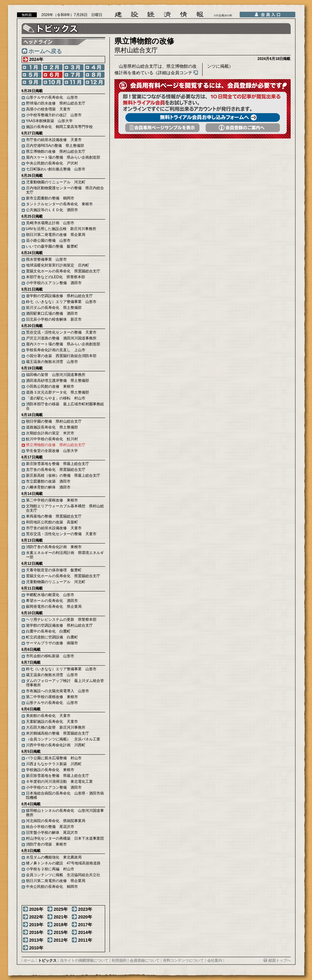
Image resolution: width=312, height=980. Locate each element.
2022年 (36, 917)
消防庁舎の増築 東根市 (46, 844)
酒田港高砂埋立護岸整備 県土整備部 (58, 381)
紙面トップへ (280, 961)
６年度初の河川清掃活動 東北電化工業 (59, 782)
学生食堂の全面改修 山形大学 (52, 451)
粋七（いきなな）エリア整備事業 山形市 (61, 302)
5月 (32, 75)
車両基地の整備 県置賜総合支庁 (54, 516)
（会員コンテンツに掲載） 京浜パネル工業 (63, 739)
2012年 (61, 940)
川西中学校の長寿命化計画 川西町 (56, 745)
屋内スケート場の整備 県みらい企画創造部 (63, 157)
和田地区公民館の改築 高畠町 (52, 522)
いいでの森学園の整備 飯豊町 (52, 246)
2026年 (36, 909)
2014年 (85, 932)
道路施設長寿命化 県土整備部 (52, 427)
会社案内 (215, 961)
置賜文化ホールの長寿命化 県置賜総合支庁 (63, 271)
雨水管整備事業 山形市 (46, 259)
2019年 (36, 925)
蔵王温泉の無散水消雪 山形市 (52, 362)
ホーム (29, 961)
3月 (74, 67)
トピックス (47, 961)
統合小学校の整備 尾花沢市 (50, 827)
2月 (53, 67)
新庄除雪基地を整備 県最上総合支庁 (58, 464)
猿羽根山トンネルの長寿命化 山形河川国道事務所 (65, 813)
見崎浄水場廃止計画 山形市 (50, 223)
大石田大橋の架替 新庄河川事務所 (56, 727)
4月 (95, 67)
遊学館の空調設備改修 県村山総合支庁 (59, 296)
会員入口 (267, 15)
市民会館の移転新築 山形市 (50, 656)
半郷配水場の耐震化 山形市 (50, 595)
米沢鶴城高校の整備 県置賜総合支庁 (58, 733)
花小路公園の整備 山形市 (48, 241)
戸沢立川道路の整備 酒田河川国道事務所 (61, 338)
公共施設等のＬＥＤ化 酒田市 (52, 210)
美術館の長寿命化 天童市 (48, 716)
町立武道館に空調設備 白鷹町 (52, 637)
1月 (32, 67)
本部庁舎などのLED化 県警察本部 (56, 277)
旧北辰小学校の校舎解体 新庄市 (54, 319)
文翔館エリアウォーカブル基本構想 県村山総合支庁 (65, 508)
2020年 (85, 917)
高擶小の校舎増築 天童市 (48, 109)
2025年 (61, 909)
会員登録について (145, 961)
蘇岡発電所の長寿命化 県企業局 (54, 607)
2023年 (85, 909)
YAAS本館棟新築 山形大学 (49, 121)
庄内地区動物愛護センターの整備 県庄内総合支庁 (65, 190)
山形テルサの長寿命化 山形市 (52, 97)
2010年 (36, 948)
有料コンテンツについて (183, 961)
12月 (95, 82)
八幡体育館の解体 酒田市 (48, 487)
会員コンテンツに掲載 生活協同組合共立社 (63, 875)
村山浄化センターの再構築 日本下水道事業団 (65, 838)
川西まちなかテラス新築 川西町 (54, 764)
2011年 (85, 940)
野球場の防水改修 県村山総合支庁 (56, 103)
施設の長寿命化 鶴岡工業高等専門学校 (59, 127)
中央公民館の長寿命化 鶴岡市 (52, 887)
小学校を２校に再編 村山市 (50, 869)
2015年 (61, 932)
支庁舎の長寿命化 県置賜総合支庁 (56, 470)
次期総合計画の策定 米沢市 (50, 433)
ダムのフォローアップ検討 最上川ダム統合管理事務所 (65, 683)
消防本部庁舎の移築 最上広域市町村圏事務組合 (65, 406)
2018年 (61, 925)
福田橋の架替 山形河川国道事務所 (56, 375)
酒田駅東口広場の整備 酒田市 (52, 313)
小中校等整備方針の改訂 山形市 (54, 115)
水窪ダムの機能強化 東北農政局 (54, 857)
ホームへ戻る (45, 51)
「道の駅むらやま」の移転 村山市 (56, 398)
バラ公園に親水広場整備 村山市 (54, 758)
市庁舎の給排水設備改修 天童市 (54, 140)
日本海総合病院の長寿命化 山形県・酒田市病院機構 (65, 795)
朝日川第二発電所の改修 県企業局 (56, 235)
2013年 (36, 940)
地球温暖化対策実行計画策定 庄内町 (58, 265)
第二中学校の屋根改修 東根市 (52, 500)
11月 (74, 82)
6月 (53, 75)
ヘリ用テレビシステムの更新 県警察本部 (61, 620)
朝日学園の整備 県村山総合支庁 (54, 421)
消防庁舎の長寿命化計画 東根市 (54, 547)
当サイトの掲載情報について (84, 961)
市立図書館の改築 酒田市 (48, 481)
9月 (32, 82)
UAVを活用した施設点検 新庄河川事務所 (61, 229)
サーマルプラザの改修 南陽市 (52, 643)
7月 (74, 75)
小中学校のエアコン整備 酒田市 (54, 283)
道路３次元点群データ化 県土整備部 (58, 392)
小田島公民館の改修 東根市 (50, 386)
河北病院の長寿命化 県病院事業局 (56, 821)
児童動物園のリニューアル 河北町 (56, 182)
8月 (95, 75)
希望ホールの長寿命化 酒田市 (52, 601)
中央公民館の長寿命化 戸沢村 (52, 163)
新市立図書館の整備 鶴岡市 (50, 198)
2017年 (85, 925)
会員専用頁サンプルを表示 (162, 128)
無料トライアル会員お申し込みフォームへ (203, 117)
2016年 (36, 932)
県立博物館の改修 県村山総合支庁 (56, 151)
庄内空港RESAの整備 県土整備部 (55, 146)
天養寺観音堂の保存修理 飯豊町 (54, 570)
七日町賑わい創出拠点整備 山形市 (56, 169)
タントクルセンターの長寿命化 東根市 (59, 204)
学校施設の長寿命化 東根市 (50, 770)
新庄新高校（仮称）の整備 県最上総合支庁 (63, 475)
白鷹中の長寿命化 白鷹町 (48, 631)
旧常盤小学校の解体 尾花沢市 (52, 833)
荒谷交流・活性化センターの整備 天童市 (61, 332)
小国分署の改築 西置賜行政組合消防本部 (61, 356)
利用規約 (119, 961)
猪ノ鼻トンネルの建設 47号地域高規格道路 (63, 863)
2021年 (61, 917)
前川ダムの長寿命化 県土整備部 (54, 308)
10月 (53, 82)
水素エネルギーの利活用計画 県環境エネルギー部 (65, 555)
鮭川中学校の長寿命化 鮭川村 (52, 439)
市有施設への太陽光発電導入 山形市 (58, 691)
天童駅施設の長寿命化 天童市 (52, 722)
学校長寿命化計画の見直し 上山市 (56, 350)
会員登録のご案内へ (243, 128)
